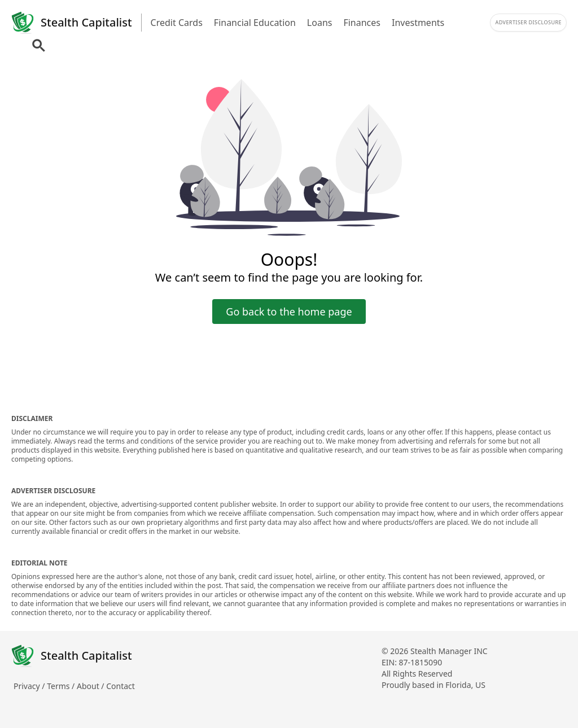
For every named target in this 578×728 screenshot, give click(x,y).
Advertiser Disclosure (528, 22)
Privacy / (30, 686)
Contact (121, 686)
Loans (320, 23)
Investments (418, 23)
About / (91, 686)
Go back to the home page (289, 312)
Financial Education (255, 23)
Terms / (62, 686)
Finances (362, 23)
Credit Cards (177, 23)
